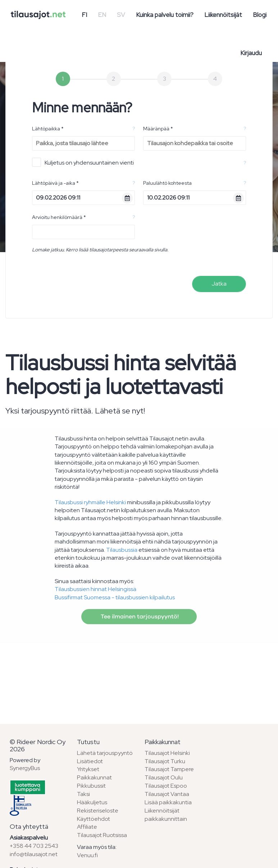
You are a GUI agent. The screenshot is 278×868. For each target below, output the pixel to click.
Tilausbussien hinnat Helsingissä (95, 589)
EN (102, 15)
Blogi (260, 15)
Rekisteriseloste (98, 811)
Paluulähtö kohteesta (167, 183)
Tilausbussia (122, 550)
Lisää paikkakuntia (168, 802)
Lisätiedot (90, 761)
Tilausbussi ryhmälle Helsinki (90, 502)
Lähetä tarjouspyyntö (105, 753)
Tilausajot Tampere (169, 769)
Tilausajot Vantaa (167, 794)
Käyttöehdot (94, 819)
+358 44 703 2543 (34, 846)
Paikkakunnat (94, 777)
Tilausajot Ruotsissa (102, 835)
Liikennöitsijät (223, 15)
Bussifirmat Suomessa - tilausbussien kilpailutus (115, 597)
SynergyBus (25, 768)
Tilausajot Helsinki (167, 753)
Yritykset (88, 769)
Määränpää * (158, 129)
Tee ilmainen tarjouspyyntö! (139, 617)
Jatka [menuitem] (219, 284)
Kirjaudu (251, 53)
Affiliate (87, 827)
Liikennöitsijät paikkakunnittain (166, 815)
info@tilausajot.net (34, 854)
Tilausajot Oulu (164, 777)
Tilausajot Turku (165, 761)
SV (121, 15)
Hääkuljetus (92, 802)
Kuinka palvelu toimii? (165, 15)
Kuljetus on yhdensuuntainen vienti (83, 162)
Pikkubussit (91, 786)
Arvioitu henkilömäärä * (59, 217)
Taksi (83, 794)
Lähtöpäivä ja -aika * (55, 183)
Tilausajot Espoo (166, 786)
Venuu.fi (87, 855)
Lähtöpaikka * (48, 129)
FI (84, 15)
